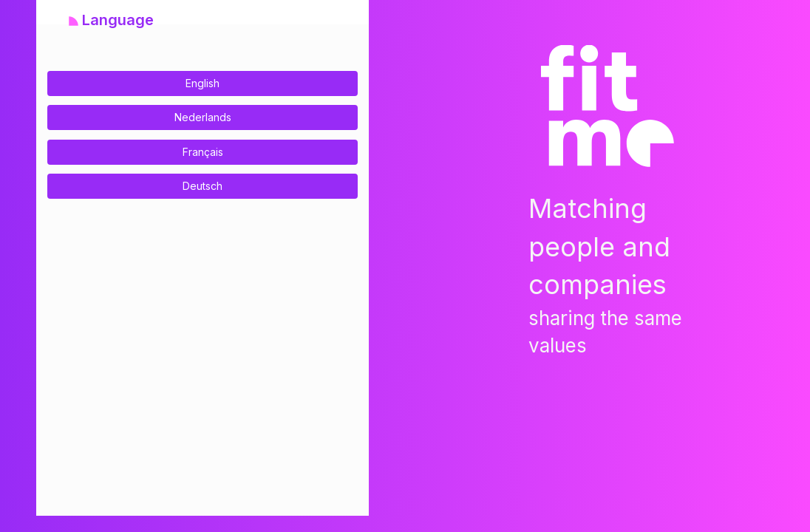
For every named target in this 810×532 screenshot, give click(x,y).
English (202, 83)
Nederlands (203, 117)
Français (203, 152)
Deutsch (202, 186)
